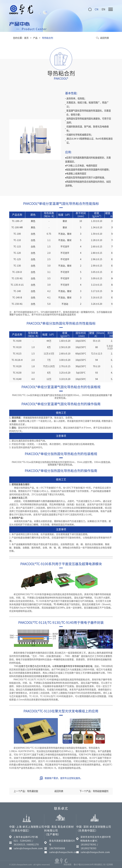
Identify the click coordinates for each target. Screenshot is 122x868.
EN (103, 9)
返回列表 (102, 38)
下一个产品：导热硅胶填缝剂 (94, 791)
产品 (35, 38)
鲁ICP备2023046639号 (84, 864)
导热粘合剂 (47, 38)
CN (97, 9)
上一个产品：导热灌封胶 (26, 791)
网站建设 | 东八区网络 (103, 864)
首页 (26, 38)
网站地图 (68, 864)
